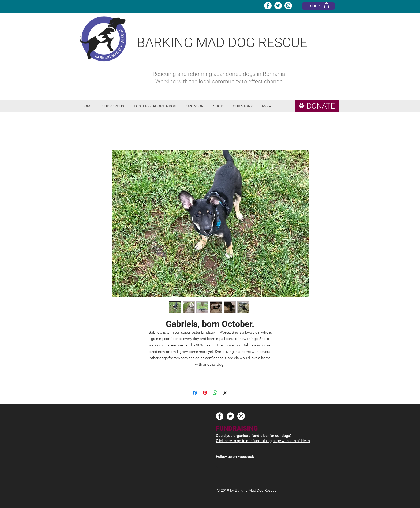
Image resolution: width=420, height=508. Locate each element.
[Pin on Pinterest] (205, 393)
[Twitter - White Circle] (278, 6)
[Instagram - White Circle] (288, 6)
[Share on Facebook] (195, 393)
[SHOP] (318, 6)
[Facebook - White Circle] (268, 6)
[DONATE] (317, 106)
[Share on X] (225, 393)
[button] (114, 106)
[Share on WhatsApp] (215, 393)
